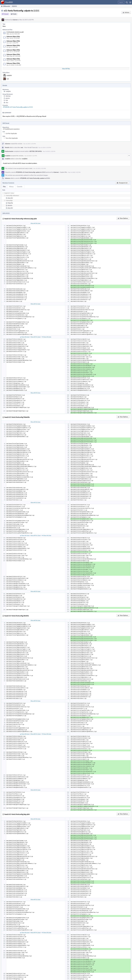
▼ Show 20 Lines (46, 337)
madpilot (9, 75)
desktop (8, 96)
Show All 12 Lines (35, 304)
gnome (8, 98)
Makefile (10, 203)
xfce (7, 103)
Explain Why (64, 172)
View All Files (66, 69)
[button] (130, 2)
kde (7, 100)
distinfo (10, 205)
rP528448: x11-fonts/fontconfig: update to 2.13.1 (18, 107)
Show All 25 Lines (35, 393)
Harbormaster (9, 151)
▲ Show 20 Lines (25, 337)
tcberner (15, 20)
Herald (7, 147)
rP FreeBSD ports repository (11, 129)
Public (15, 14)
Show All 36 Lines (35, 223)
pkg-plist (10, 198)
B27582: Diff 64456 (36, 151)
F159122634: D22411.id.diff (15, 32)
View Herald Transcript (31, 147)
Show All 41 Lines (35, 337)
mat (8, 79)
